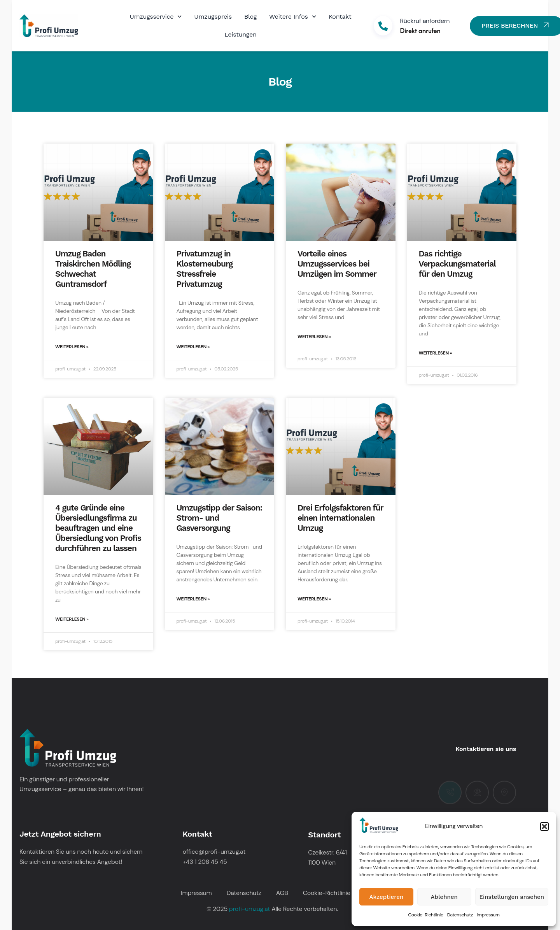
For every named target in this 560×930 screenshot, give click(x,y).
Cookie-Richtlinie (425, 915)
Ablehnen (444, 897)
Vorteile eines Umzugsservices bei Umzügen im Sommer (337, 264)
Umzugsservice (156, 17)
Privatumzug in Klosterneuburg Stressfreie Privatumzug (205, 269)
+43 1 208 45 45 (205, 862)
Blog (250, 17)
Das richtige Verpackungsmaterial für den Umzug (457, 264)
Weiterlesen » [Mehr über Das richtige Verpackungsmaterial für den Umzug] (436, 353)
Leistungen (240, 34)
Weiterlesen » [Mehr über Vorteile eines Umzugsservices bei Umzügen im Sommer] (314, 337)
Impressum (488, 915)
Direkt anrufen (420, 30)
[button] (544, 826)
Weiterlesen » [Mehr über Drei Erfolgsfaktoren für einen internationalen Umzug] (314, 599)
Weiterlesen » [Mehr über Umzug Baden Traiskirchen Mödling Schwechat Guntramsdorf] (72, 347)
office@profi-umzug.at (214, 852)
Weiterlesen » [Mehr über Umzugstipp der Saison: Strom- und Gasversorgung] (193, 599)
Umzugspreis (213, 17)
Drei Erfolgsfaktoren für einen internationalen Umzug (340, 518)
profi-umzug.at (249, 909)
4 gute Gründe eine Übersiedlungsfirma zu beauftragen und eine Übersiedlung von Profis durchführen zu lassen (98, 528)
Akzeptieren (387, 897)
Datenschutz (460, 915)
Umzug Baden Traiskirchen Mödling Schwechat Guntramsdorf (93, 269)
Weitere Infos (293, 17)
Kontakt (340, 17)
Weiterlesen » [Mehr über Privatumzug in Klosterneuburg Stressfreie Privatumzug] (193, 347)
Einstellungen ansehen (512, 897)
